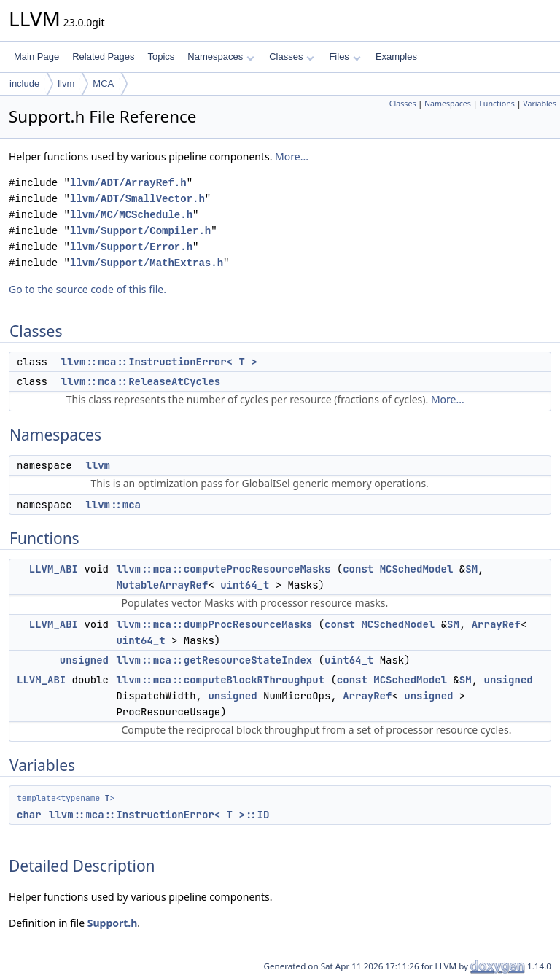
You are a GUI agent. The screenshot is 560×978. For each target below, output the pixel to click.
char (29, 815)
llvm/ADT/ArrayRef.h (128, 183)
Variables (540, 104)
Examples (396, 57)
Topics (161, 57)
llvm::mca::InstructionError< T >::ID (159, 815)
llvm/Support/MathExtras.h (147, 263)
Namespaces (221, 57)
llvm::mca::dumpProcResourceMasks (214, 624)
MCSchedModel (417, 569)
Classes (292, 57)
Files (345, 57)
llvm (66, 84)
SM (471, 569)
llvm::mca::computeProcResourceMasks (223, 569)
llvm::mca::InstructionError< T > (159, 362)
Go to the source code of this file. (87, 289)
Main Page (36, 57)
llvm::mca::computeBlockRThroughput (220, 680)
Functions (497, 104)
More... (292, 156)
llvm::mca (113, 505)
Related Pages (103, 57)
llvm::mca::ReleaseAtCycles (141, 381)
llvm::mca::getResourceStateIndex (214, 660)
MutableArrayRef (162, 585)
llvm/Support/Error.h (131, 247)
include (24, 84)
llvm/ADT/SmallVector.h (137, 199)
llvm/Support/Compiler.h (140, 231)
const (358, 569)
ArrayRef (496, 624)
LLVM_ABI (54, 569)
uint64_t (245, 585)
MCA (103, 84)
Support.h (113, 923)
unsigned (84, 660)
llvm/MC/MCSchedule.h (131, 215)
